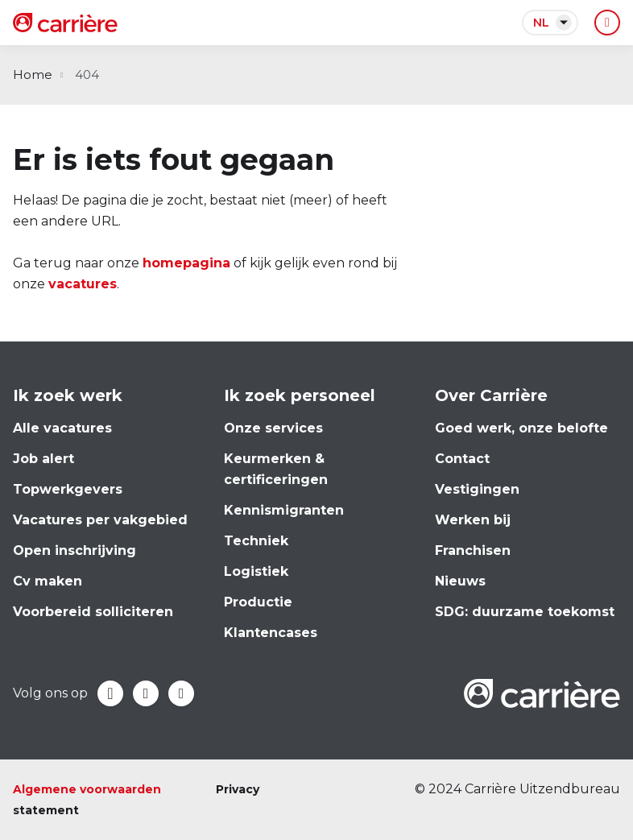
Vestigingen (477, 489)
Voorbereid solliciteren (93, 612)
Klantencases (271, 633)
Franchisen (473, 550)
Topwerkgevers (68, 489)
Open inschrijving (74, 550)
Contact (462, 459)
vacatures (83, 284)
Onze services (273, 428)
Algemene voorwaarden (87, 789)
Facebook (110, 693)
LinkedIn (146, 693)
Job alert (43, 459)
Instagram (181, 693)
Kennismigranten (284, 510)
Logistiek (256, 571)
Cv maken (48, 581)
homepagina (186, 263)
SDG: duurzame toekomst (525, 612)
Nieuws (460, 581)
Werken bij (473, 520)
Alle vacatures (62, 428)
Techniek (256, 541)
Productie (258, 602)
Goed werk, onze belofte (521, 428)
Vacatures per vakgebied (100, 520)
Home (33, 74)
